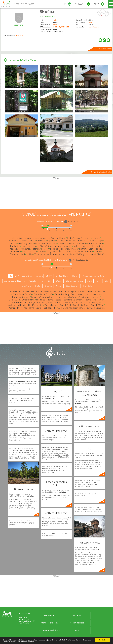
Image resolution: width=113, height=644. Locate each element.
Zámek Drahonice (16, 292)
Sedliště (33, 252)
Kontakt (77, 630)
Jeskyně (99, 281)
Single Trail (49, 286)
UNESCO (49, 276)
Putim (90, 249)
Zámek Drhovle (51, 305)
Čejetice (96, 238)
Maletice (77, 246)
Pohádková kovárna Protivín (44, 297)
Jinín (31, 243)
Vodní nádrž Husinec (18, 308)
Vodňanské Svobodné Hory (53, 254)
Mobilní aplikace (77, 623)
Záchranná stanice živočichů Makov (74, 308)
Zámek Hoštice (54, 300)
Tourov (97, 252)
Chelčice (23, 241)
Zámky (50, 281)
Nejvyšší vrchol (26, 286)
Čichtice (60, 241)
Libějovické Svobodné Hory (49, 246)
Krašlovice (81, 243)
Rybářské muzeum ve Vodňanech (41, 292)
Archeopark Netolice (17, 305)
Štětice (62, 252)
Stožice (70, 252)
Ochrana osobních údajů (49, 630)
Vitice (37, 254)
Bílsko (35, 238)
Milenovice (97, 246)
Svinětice (89, 252)
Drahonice (81, 241)
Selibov (42, 252)
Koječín (62, 243)
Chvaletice (41, 241)
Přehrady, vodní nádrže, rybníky (93, 276)
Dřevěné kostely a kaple (74, 281)
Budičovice (61, 238)
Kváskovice (15, 246)
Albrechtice (17, 238)
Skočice (48, 11)
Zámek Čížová (35, 308)
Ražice (25, 252)
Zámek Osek (66, 305)
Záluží (101, 254)
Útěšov (30, 254)
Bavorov (28, 238)
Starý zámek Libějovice (89, 297)
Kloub (54, 243)
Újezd (22, 254)
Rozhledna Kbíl (50, 308)
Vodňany (55, 25)
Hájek (100, 241)
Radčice (98, 249)
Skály (49, 252)
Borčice (51, 238)
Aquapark (39, 276)
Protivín (83, 249)
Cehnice (87, 238)
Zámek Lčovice (98, 308)
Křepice (91, 243)
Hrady (42, 281)
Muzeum (59, 286)
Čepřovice (14, 241)
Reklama (77, 615)
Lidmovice (20, 36)
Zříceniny (59, 281)
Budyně (71, 238)
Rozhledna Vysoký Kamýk (24, 302)
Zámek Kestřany (62, 294)
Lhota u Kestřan (29, 246)
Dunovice (92, 241)
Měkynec (87, 246)
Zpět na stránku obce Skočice (101, 172)
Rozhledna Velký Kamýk (73, 300)
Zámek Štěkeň (28, 300)
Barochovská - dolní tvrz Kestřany (86, 294)
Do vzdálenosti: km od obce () (46, 260)
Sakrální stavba (87, 286)
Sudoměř (79, 252)
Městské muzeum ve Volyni (87, 302)
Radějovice (16, 252)
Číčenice (51, 241)
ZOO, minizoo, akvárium (24, 276)
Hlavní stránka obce (105, 49)
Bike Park (38, 286)
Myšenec (26, 249)
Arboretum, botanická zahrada (14, 281)
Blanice (43, 238)
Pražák (74, 249)
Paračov (45, 249)
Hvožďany (23, 243)
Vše (10, 276)
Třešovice (14, 254)
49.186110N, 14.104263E (61, 27)
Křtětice (99, 243)
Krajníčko (71, 243)
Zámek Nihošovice (81, 305)
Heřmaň (13, 243)
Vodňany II (92, 254)
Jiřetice (37, 243)
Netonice (36, 249)
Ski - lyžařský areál (62, 276)
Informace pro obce (49, 623)
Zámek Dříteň (97, 305)
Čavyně (79, 238)
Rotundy (89, 281)
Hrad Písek (41, 300)
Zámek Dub (15, 300)
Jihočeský (56, 20)
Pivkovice (54, 249)
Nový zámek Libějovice (68, 297)
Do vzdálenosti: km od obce (49, 221)
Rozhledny (33, 281)
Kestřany (46, 243)
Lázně (107, 281)
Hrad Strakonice (35, 305)
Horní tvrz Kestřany (21, 297)
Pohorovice (65, 249)
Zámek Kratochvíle (94, 300)
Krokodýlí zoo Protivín (22, 294)
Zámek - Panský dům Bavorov (91, 292)
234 (90, 22)
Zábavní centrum (72, 286)
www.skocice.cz (94, 27)
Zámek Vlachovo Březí (63, 302)
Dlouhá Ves (70, 241)
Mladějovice (15, 249)
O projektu (49, 615)
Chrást (32, 241)
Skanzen (75, 276)
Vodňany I (81, 254)
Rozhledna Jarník (44, 302)
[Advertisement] (56, 194)
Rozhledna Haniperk (67, 292)
